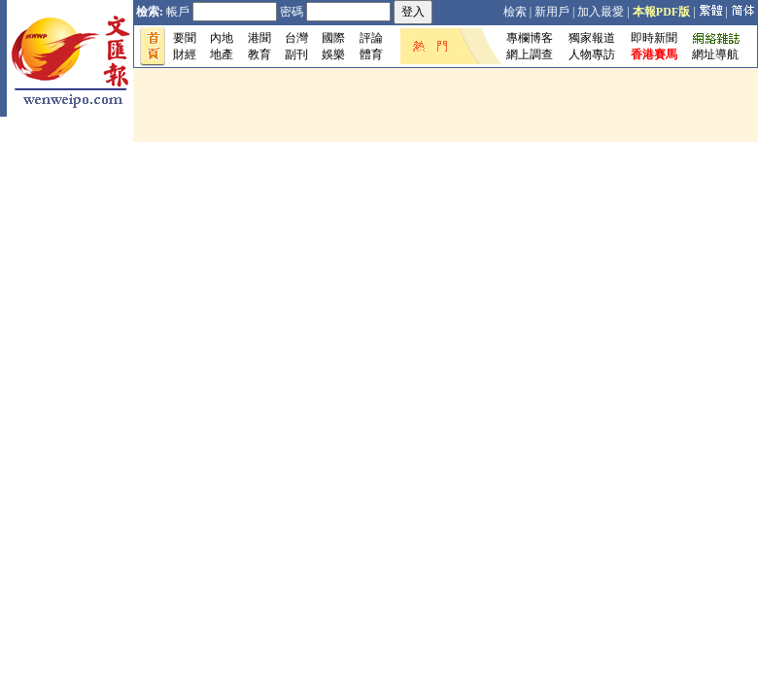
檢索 (515, 12)
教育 (259, 54)
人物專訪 (592, 54)
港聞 (259, 38)
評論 (371, 38)
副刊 (296, 54)
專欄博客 (530, 38)
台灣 (296, 38)
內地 (222, 38)
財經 (185, 54)
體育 (371, 54)
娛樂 (333, 54)
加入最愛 (601, 12)
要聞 (185, 38)
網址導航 (715, 54)
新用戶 (552, 12)
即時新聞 (654, 38)
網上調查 (530, 54)
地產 (222, 54)
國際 (333, 38)
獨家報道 (592, 38)
